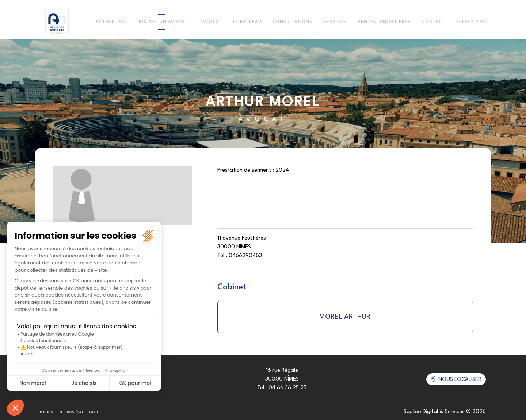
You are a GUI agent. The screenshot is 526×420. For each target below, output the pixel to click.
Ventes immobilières (384, 22)
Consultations (292, 22)
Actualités (110, 22)
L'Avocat (210, 22)
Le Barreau (247, 22)
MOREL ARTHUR (345, 317)
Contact (433, 22)
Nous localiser (460, 380)
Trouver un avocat (162, 22)
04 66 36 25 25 (287, 388)
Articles (94, 412)
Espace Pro (471, 22)
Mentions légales (73, 412)
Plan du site (48, 412)
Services (335, 22)
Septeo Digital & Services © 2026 (445, 412)
